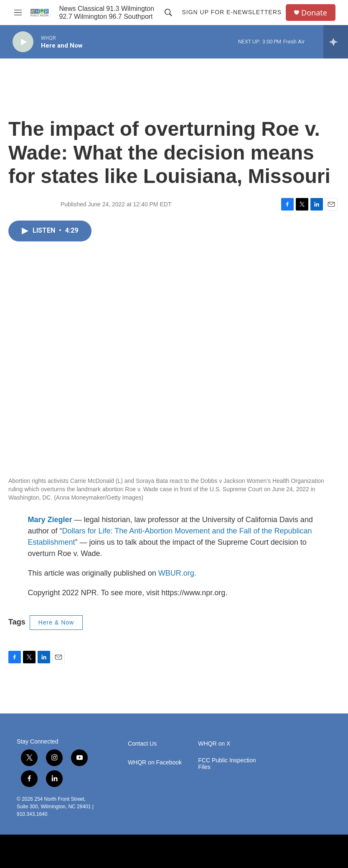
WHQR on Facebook (155, 763)
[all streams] (336, 42)
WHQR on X (214, 744)
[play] (23, 42)
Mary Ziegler (50, 520)
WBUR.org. (177, 573)
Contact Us (142, 744)
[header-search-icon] (168, 13)
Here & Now (56, 622)
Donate (314, 13)
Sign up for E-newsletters (232, 12)
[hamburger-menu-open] (18, 13)
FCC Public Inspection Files (227, 764)
